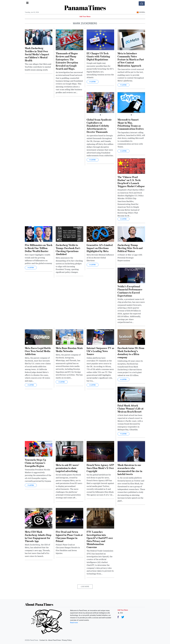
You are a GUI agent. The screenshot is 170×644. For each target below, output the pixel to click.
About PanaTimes (54, 640)
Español (141, 12)
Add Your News (85, 17)
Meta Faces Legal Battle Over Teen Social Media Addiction (38, 351)
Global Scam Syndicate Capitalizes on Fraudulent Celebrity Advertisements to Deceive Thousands (99, 126)
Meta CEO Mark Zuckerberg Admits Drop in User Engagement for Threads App (38, 536)
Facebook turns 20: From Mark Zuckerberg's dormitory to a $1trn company (131, 353)
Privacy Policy (67, 640)
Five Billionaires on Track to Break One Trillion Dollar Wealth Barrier (39, 248)
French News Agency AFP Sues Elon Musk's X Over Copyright (100, 468)
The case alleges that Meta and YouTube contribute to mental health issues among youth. (38, 67)
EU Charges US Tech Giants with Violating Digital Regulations (98, 56)
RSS (120, 613)
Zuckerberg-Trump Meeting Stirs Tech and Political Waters (130, 248)
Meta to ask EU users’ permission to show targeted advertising (67, 468)
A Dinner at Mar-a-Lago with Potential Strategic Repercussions (130, 258)
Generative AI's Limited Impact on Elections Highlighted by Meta (100, 248)
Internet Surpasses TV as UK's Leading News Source (100, 351)
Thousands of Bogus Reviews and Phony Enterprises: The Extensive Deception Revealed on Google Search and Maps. (67, 61)
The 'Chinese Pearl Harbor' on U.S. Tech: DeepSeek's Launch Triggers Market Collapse (131, 182)
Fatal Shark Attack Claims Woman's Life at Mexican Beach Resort (131, 408)
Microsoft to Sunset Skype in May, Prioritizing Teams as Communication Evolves (131, 124)
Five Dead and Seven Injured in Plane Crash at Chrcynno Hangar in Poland (69, 536)
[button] (113, 104)
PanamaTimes (85, 8)
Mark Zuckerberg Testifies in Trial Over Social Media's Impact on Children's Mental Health (37, 54)
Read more (74, 623)
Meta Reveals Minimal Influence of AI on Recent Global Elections (100, 258)
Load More (85, 587)
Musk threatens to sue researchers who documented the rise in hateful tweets (130, 469)
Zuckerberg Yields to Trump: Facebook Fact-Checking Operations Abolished (68, 249)
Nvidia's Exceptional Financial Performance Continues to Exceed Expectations (130, 291)
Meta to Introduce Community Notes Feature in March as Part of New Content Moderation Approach (131, 59)
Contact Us (43, 640)
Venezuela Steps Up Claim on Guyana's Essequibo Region (35, 463)
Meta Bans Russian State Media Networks (69, 349)
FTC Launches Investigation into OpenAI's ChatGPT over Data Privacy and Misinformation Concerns (100, 539)
